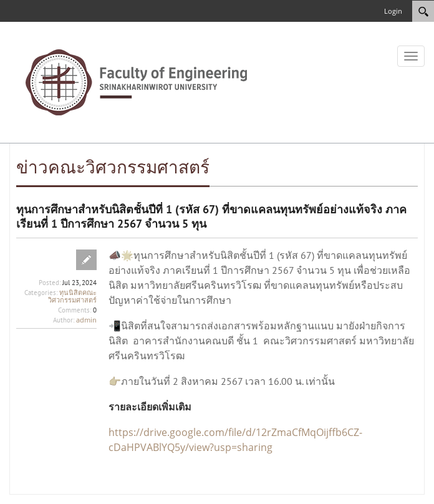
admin (86, 320)
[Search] (423, 11)
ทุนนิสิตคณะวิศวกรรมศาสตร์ (72, 296)
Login (393, 11)
